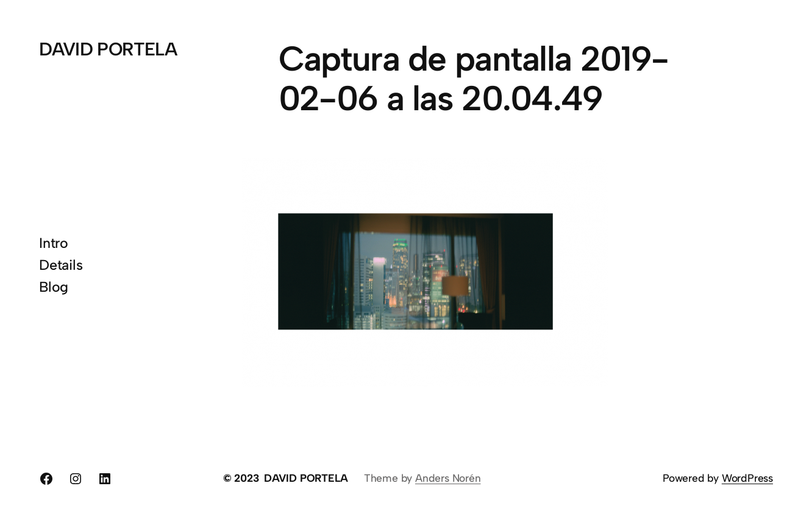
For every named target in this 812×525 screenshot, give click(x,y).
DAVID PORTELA (108, 49)
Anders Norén (448, 478)
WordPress (747, 478)
